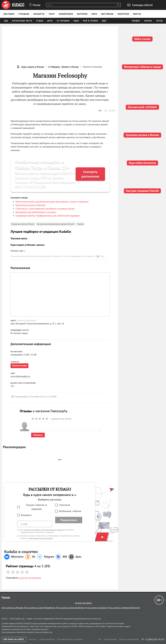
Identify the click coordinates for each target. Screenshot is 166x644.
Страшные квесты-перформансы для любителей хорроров (48, 216)
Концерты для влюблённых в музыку (36, 212)
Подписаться (69, 520)
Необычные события (70, 511)
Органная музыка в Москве (30, 205)
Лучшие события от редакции (36, 507)
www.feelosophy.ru (20, 376)
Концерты (26, 515)
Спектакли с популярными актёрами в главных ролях (45, 209)
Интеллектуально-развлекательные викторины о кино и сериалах (52, 202)
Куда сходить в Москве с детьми (27, 245)
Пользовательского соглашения (41, 538)
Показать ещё (18, 251)
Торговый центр (19, 238)
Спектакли (64, 505)
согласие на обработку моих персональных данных (43, 530)
